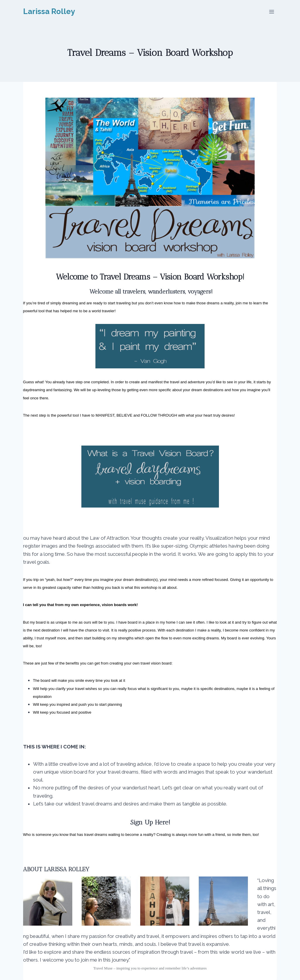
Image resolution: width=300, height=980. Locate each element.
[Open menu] (272, 12)
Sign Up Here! (150, 822)
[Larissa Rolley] (49, 12)
